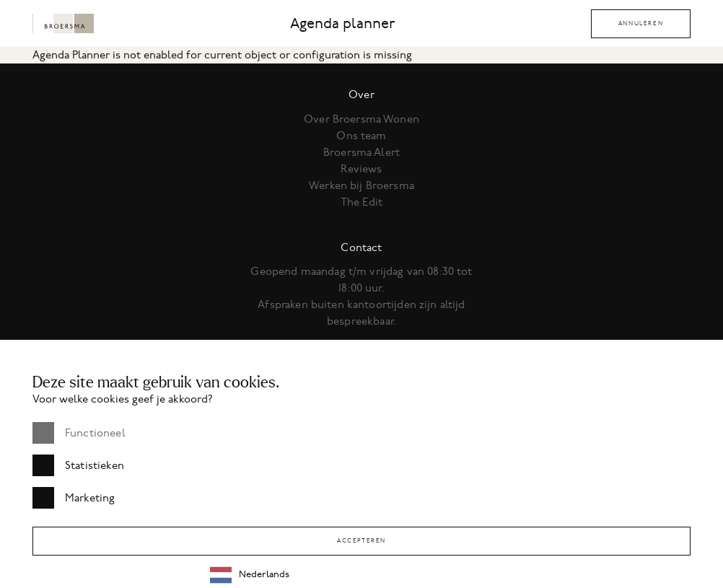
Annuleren (641, 23)
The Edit (361, 202)
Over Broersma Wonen (361, 119)
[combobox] (456, 575)
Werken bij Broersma (361, 185)
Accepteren (361, 541)
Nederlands (250, 575)
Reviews (361, 169)
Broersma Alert (361, 152)
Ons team (361, 136)
